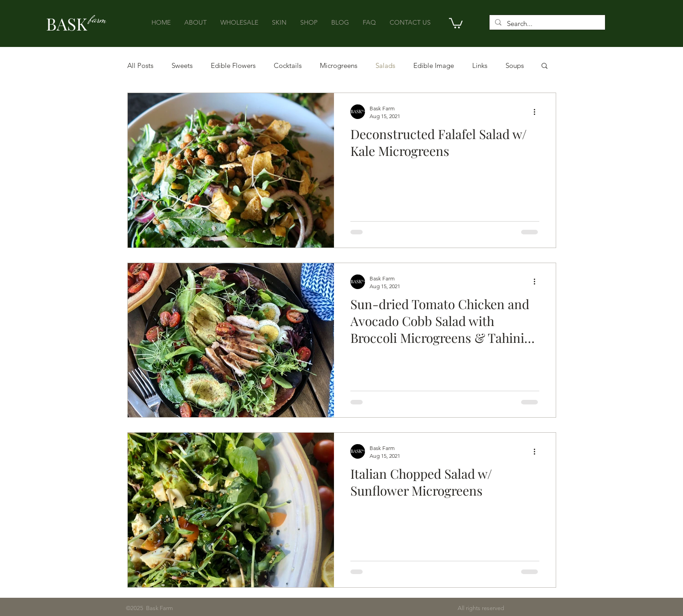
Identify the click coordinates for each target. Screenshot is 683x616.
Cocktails (288, 65)
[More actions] (538, 112)
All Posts (140, 65)
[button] (456, 23)
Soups (515, 65)
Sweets (182, 65)
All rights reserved (339, 608)
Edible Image (434, 65)
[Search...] (546, 23)
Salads (385, 65)
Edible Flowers (233, 65)
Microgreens (339, 65)
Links (480, 65)
